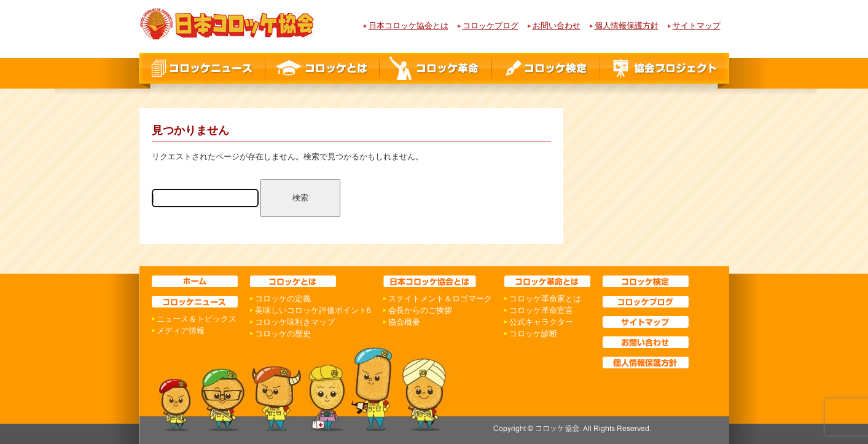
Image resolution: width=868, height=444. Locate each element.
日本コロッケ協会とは (409, 26)
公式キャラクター (541, 322)
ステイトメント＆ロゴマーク (440, 299)
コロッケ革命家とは (545, 299)
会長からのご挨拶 (420, 310)
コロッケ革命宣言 (541, 310)
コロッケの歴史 (283, 334)
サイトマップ (697, 26)
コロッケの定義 (283, 299)
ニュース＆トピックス (197, 319)
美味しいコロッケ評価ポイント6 (313, 310)
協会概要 (404, 322)
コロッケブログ (491, 26)
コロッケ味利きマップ (295, 322)
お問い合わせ (557, 26)
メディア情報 (181, 331)
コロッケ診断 (533, 334)
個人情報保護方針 (627, 26)
